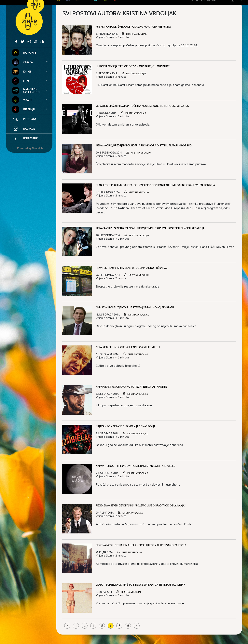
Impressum (25, 138)
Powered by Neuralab (30, 148)
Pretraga (30, 119)
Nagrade (23, 129)
